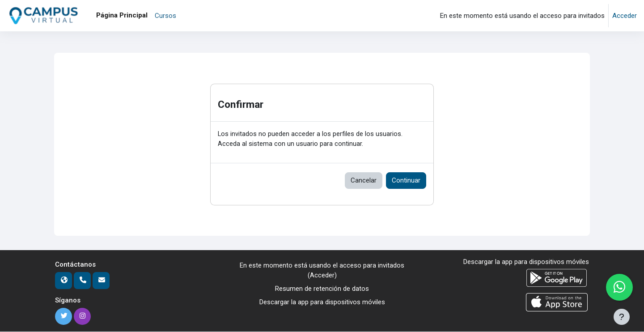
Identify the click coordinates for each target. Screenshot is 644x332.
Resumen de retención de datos (322, 289)
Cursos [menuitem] (165, 16)
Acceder (625, 16)
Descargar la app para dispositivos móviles (322, 303)
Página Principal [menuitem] (122, 15)
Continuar (406, 181)
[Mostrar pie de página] (622, 317)
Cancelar (364, 181)
